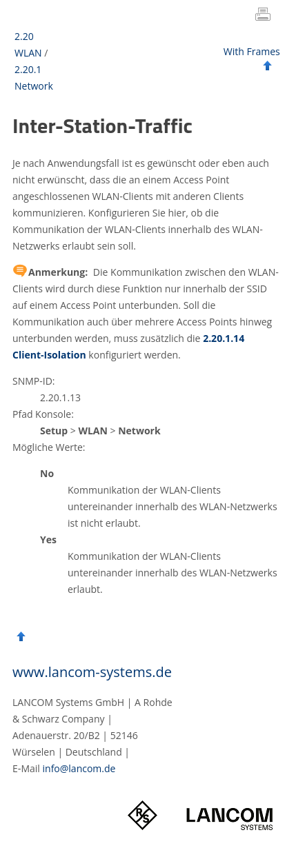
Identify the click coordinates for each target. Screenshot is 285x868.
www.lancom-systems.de (92, 672)
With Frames (252, 51)
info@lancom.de (79, 768)
